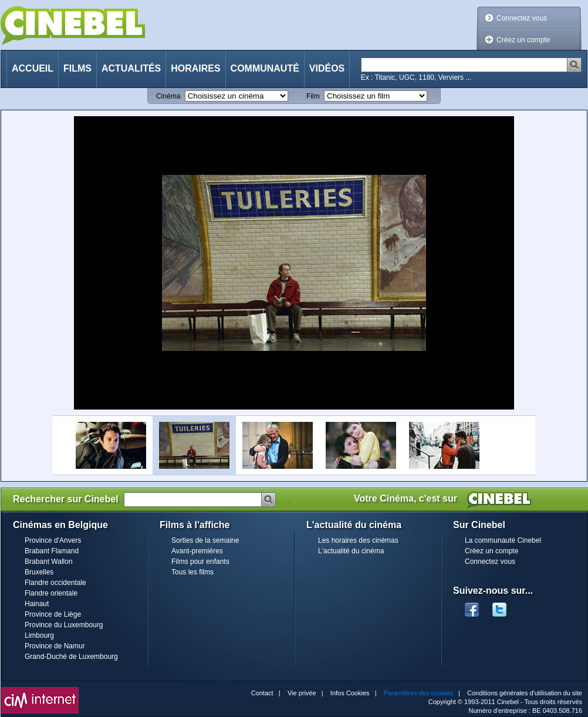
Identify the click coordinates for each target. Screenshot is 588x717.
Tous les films (192, 572)
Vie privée (302, 693)
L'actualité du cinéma (351, 551)
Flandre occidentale (55, 583)
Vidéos (327, 68)
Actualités (131, 68)
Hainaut (37, 604)
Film (313, 96)
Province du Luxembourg (64, 625)
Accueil (33, 68)
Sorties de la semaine (205, 540)
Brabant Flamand (52, 551)
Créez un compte (523, 40)
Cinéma (168, 96)
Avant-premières (197, 551)
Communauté (265, 68)
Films (77, 68)
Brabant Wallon (49, 562)
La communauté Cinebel (503, 540)
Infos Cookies (350, 693)
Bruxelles (39, 572)
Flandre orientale (51, 593)
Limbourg (39, 635)
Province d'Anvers (53, 540)
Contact (262, 693)
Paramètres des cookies (418, 693)
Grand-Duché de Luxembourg (71, 657)
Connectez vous (522, 18)
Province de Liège (53, 614)
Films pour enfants (200, 562)
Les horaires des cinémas (358, 540)
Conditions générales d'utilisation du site (525, 693)
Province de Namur (55, 646)
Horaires (195, 68)
